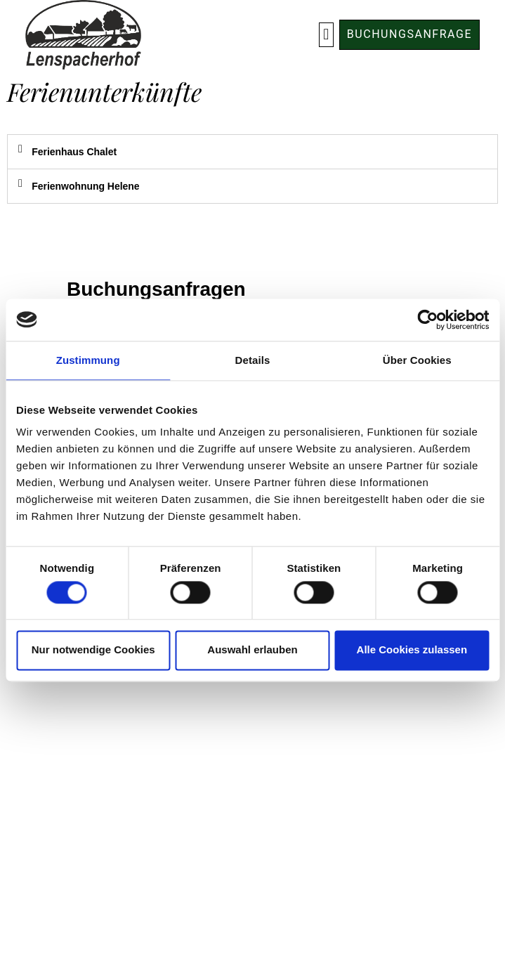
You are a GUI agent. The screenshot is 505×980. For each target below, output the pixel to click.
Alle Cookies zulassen (412, 650)
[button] (326, 35)
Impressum (252, 798)
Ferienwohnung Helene (85, 186)
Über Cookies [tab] (417, 360)
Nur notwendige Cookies (93, 650)
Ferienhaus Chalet (74, 152)
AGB (252, 753)
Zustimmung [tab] (88, 360)
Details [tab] (253, 360)
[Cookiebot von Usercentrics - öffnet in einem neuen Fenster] (427, 320)
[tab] (252, 152)
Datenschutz (253, 776)
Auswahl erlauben (252, 650)
